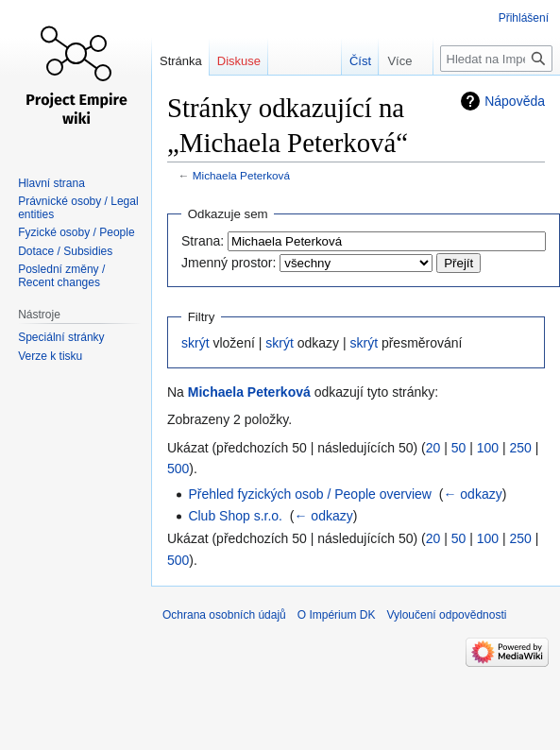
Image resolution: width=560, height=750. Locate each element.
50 (459, 448)
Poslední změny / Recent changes (61, 276)
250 (520, 448)
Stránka (181, 61)
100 (488, 448)
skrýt (195, 343)
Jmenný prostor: (229, 263)
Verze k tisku (50, 356)
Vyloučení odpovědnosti (446, 615)
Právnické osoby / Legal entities (78, 208)
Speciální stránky (61, 337)
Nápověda (515, 101)
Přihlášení (524, 18)
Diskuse (239, 61)
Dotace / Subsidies (65, 251)
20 (433, 448)
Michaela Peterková (241, 175)
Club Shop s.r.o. (235, 516)
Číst (351, 61)
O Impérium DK (337, 615)
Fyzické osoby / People (76, 232)
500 (178, 469)
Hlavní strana (51, 183)
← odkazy (472, 494)
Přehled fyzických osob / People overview (310, 494)
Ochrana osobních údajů (224, 615)
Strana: (203, 241)
